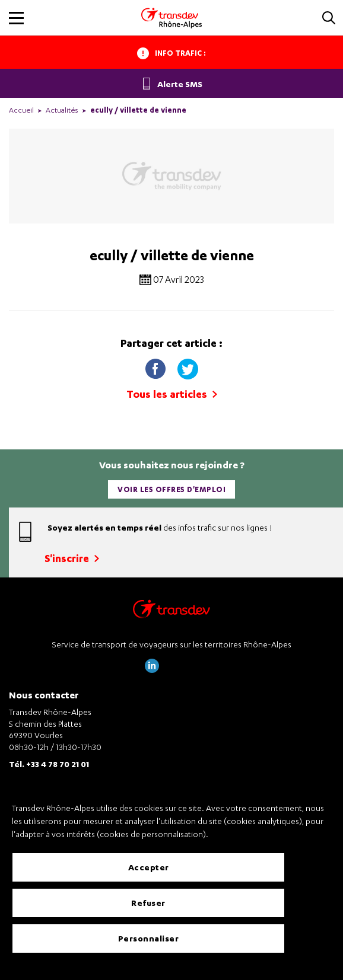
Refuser (148, 903)
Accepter (149, 867)
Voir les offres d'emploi (171, 489)
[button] (329, 19)
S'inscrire (72, 558)
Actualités (62, 110)
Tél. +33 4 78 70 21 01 (49, 764)
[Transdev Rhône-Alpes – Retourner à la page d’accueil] (171, 612)
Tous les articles (172, 394)
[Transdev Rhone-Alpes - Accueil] (171, 18)
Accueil (21, 110)
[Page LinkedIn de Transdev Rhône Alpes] (152, 670)
